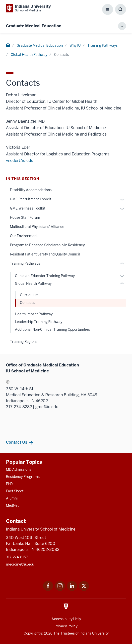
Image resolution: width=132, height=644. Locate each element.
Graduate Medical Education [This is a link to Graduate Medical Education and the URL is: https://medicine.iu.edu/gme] (34, 26)
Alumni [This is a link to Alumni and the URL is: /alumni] (12, 498)
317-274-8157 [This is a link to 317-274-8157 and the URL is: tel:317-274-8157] (17, 557)
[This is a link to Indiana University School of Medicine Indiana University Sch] (28, 8)
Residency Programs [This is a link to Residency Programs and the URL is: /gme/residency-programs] (23, 477)
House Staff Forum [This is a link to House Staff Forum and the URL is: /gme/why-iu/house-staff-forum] (25, 217)
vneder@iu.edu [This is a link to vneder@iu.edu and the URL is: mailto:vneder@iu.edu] (20, 161)
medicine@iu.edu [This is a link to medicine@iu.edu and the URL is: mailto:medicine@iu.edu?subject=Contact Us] (20, 564)
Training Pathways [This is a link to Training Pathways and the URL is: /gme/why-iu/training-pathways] (102, 45)
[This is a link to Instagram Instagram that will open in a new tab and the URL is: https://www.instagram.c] (60, 590)
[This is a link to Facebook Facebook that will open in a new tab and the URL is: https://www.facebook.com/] (48, 590)
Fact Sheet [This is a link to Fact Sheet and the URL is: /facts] (15, 491)
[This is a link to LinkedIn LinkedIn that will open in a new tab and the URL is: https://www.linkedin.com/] (72, 590)
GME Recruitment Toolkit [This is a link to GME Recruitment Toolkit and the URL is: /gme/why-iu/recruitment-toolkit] (31, 199)
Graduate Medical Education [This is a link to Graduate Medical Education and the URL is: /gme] (40, 45)
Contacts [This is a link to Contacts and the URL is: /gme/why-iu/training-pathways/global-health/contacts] (27, 303)
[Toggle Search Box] (121, 9)
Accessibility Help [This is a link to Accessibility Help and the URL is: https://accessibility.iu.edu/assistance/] (66, 619)
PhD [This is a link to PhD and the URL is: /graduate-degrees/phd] (9, 484)
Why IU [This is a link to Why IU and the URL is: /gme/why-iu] (75, 45)
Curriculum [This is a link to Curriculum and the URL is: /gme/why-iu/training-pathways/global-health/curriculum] (29, 295)
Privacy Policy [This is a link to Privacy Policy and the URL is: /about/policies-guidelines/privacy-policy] (66, 626)
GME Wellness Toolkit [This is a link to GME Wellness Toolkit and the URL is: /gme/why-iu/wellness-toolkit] (28, 208)
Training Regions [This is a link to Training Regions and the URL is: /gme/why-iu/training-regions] (24, 342)
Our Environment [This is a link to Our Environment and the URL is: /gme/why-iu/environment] (24, 236)
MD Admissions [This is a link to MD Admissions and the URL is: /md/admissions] (19, 469)
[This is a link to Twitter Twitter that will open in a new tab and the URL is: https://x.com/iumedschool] (84, 590)
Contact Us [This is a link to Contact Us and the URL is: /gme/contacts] (17, 442)
